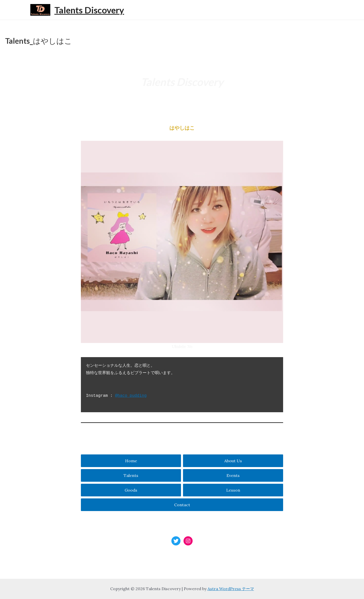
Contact (182, 505)
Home (131, 461)
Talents (131, 475)
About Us (233, 461)
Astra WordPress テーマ (231, 589)
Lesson (233, 490)
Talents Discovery (89, 10)
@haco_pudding (131, 396)
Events (233, 475)
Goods (131, 490)
